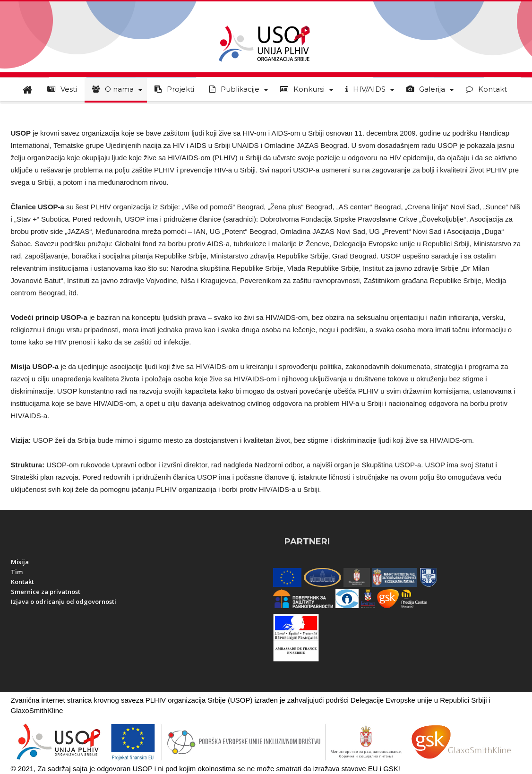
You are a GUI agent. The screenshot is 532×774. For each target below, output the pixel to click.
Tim (17, 572)
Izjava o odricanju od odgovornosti (64, 602)
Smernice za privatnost (46, 592)
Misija (20, 562)
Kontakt (22, 582)
